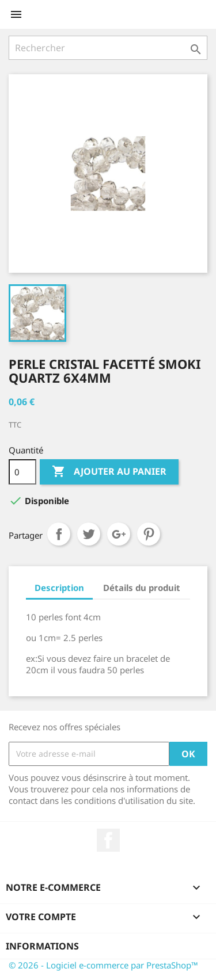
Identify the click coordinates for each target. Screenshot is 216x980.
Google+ (119, 534)
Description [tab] (59, 588)
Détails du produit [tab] (142, 588)
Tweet (89, 534)
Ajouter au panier (109, 472)
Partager (59, 534)
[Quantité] (22, 472)
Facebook (108, 840)
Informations (42, 946)
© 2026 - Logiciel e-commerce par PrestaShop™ (103, 965)
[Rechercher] (108, 48)
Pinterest (149, 534)
